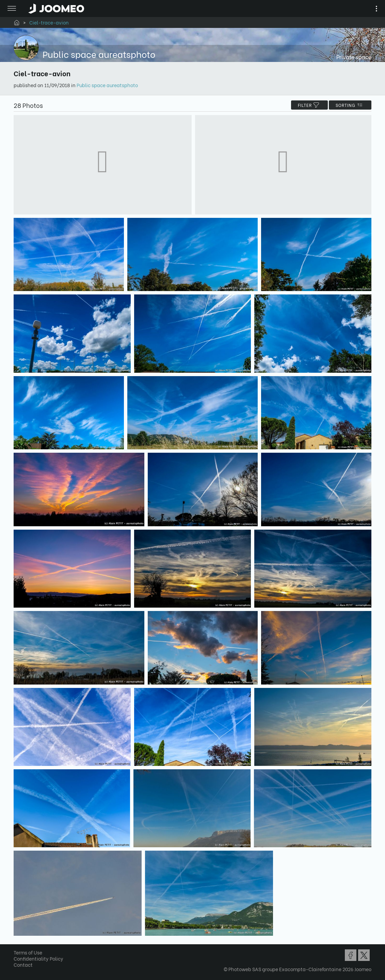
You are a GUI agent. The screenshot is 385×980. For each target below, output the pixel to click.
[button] (18, 945)
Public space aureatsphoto (107, 85)
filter (309, 105)
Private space (354, 57)
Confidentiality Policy (38, 958)
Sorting (350, 105)
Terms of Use (28, 952)
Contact (23, 965)
